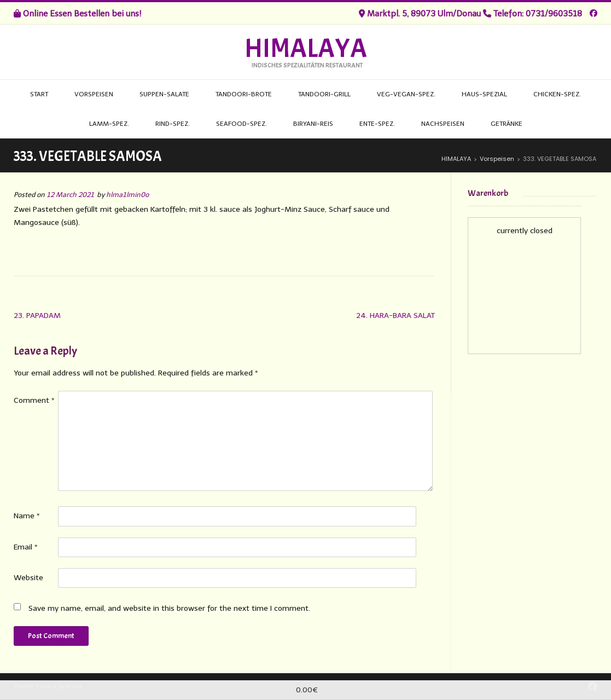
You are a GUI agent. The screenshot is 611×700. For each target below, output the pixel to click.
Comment (34, 400)
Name (27, 516)
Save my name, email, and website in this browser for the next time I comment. (169, 608)
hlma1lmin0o (127, 195)
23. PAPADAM (37, 316)
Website (28, 578)
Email (26, 547)
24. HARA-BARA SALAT (395, 316)
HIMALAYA (306, 49)
